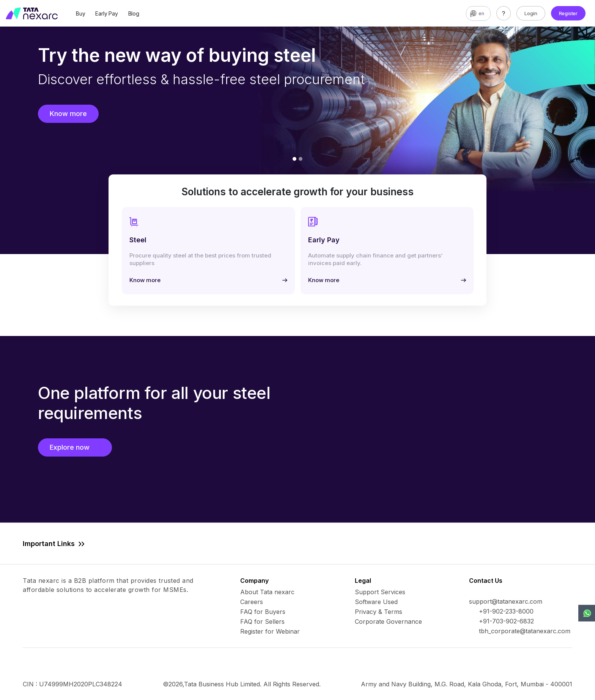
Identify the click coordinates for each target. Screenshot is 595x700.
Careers (252, 602)
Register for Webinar (270, 631)
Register (568, 13)
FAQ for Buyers (263, 612)
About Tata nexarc (267, 592)
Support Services (380, 592)
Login (531, 13)
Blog (134, 13)
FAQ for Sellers (262, 622)
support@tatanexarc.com (506, 601)
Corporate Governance (388, 622)
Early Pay (106, 13)
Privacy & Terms (379, 612)
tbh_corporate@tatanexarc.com (525, 631)
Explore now (75, 447)
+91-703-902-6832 (506, 621)
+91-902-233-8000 (506, 611)
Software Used (376, 602)
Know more (68, 114)
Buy (80, 13)
